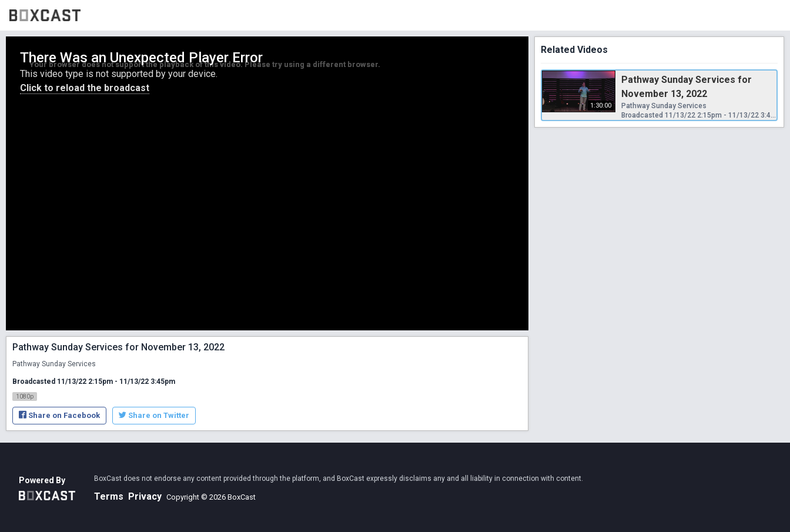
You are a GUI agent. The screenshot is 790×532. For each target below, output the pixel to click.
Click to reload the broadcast (85, 88)
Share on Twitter (154, 415)
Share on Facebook (59, 415)
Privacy (145, 496)
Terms (109, 496)
